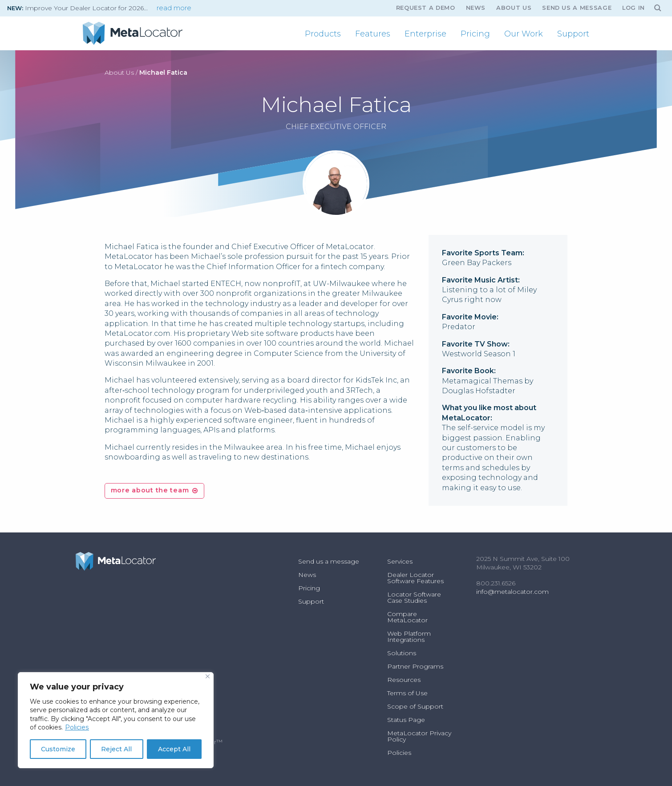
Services (400, 561)
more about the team (150, 490)
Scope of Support (415, 706)
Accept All (174, 749)
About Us (514, 8)
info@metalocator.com (512, 592)
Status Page (406, 720)
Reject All (116, 749)
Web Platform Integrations (409, 637)
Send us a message (577, 8)
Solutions (402, 653)
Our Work (524, 34)
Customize (58, 749)
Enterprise (425, 34)
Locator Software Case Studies (414, 597)
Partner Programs (415, 666)
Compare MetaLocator (407, 617)
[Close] (208, 676)
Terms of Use (407, 693)
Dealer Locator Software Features (415, 578)
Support (573, 34)
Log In (634, 8)
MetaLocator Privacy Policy (419, 736)
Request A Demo (426, 8)
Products (323, 34)
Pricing (475, 34)
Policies (77, 727)
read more (174, 8)
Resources (404, 680)
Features (373, 34)
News (476, 8)
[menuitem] (323, 34)
